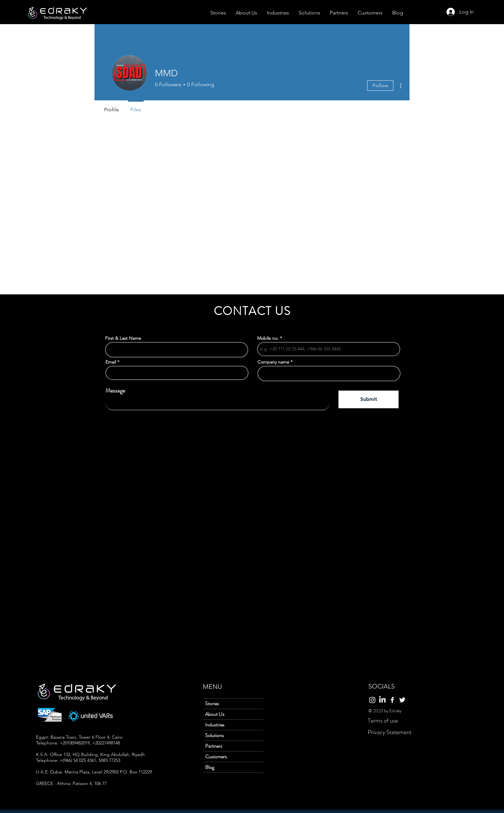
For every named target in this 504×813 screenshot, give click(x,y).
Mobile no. (268, 338)
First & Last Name (123, 338)
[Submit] (369, 399)
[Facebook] (392, 700)
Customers (216, 757)
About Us (215, 714)
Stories (212, 703)
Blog (210, 767)
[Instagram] (372, 700)
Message (115, 391)
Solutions (214, 735)
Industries (215, 725)
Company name (273, 362)
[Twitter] (402, 700)
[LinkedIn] (382, 700)
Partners (214, 746)
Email (111, 362)
